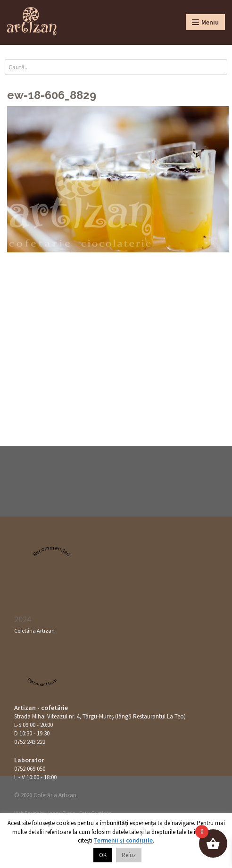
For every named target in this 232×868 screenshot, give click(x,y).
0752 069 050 (30, 769)
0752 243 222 (30, 742)
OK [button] (103, 855)
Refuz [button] (129, 855)
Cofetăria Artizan (34, 630)
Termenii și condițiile (123, 840)
